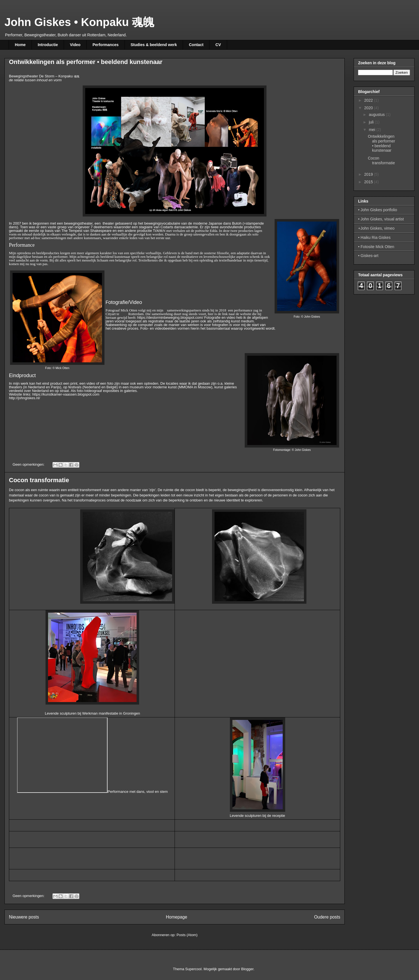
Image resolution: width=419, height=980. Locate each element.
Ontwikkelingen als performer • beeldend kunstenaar (86, 62)
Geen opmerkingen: (29, 464)
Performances (105, 45)
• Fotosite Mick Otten (376, 247)
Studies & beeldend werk (154, 45)
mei (372, 130)
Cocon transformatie (39, 480)
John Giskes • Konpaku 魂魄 (79, 22)
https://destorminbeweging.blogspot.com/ (170, 317)
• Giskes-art (368, 256)
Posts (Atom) (187, 935)
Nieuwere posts (24, 917)
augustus (377, 115)
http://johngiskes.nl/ (24, 398)
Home (20, 45)
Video (75, 45)
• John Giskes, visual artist (381, 219)
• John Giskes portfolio (378, 210)
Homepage (177, 917)
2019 (369, 174)
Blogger (247, 969)
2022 (369, 100)
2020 (369, 108)
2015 (369, 182)
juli (372, 122)
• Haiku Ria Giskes (374, 237)
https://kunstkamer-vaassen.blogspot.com (66, 394)
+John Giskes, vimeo (376, 228)
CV (218, 45)
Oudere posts (327, 917)
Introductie (48, 45)
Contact (196, 45)
